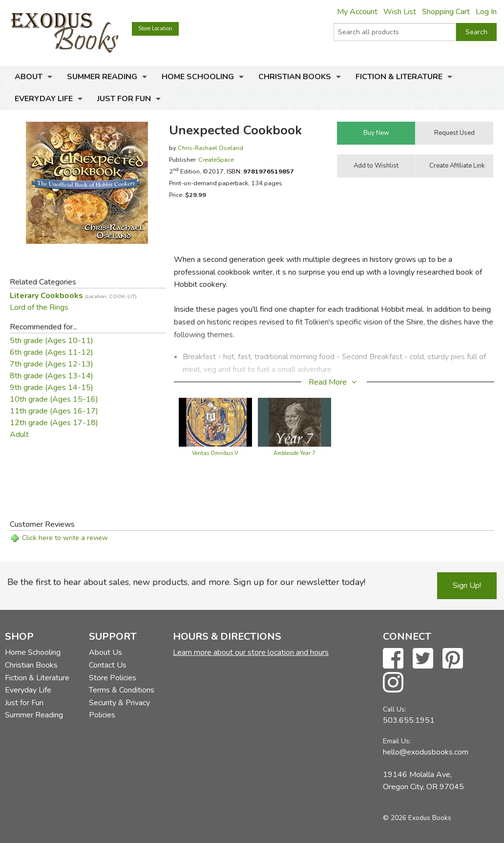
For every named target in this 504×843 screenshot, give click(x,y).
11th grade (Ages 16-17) (54, 411)
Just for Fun (124, 99)
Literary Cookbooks (73, 296)
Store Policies (113, 678)
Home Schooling (198, 77)
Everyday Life (44, 99)
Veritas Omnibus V (215, 453)
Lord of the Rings (39, 307)
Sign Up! (467, 585)
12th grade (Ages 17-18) (54, 423)
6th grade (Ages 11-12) (52, 352)
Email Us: (397, 741)
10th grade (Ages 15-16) (54, 399)
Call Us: (395, 709)
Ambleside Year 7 (294, 453)
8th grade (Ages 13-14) (52, 376)
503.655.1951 (409, 720)
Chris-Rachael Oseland (210, 148)
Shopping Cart (446, 12)
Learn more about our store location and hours (251, 652)
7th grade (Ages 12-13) (52, 364)
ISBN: (260, 171)
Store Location (155, 29)
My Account (357, 12)
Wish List (400, 12)
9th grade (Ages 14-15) (52, 388)
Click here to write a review (65, 538)
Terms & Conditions (122, 690)
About (29, 77)
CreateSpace (216, 160)
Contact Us (108, 665)
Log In (486, 12)
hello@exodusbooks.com (426, 752)
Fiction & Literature (399, 77)
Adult (19, 434)
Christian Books (295, 77)
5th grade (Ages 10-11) (52, 341)
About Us (105, 652)
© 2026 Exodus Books (417, 818)
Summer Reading (102, 77)
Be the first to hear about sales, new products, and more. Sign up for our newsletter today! (186, 582)
